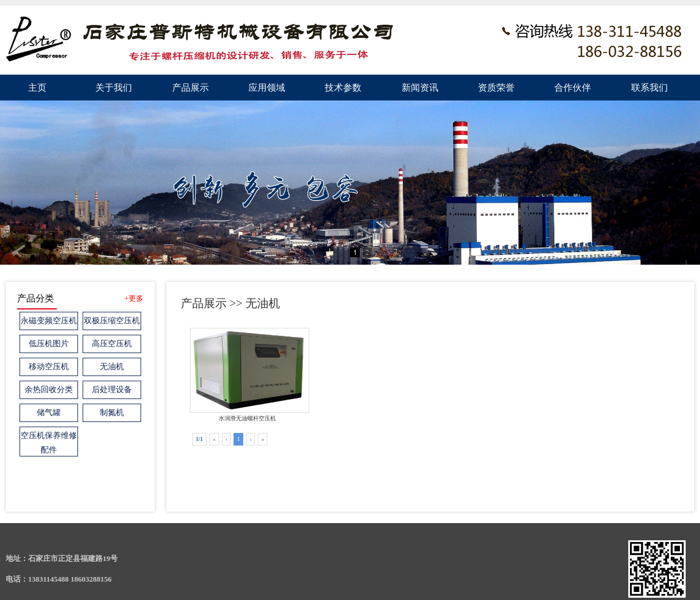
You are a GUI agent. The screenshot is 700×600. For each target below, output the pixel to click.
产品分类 (36, 298)
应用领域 (267, 88)
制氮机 (112, 413)
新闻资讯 (420, 88)
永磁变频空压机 (49, 321)
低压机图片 (49, 344)
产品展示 (190, 88)
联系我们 (650, 88)
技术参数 (343, 88)
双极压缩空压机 (112, 321)
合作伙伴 (573, 88)
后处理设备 (112, 390)
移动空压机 (49, 367)
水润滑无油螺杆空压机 (247, 375)
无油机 (112, 367)
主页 (37, 88)
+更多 (134, 298)
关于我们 (114, 88)
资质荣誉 (496, 88)
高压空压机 (112, 344)
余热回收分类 (49, 390)
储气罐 (49, 413)
